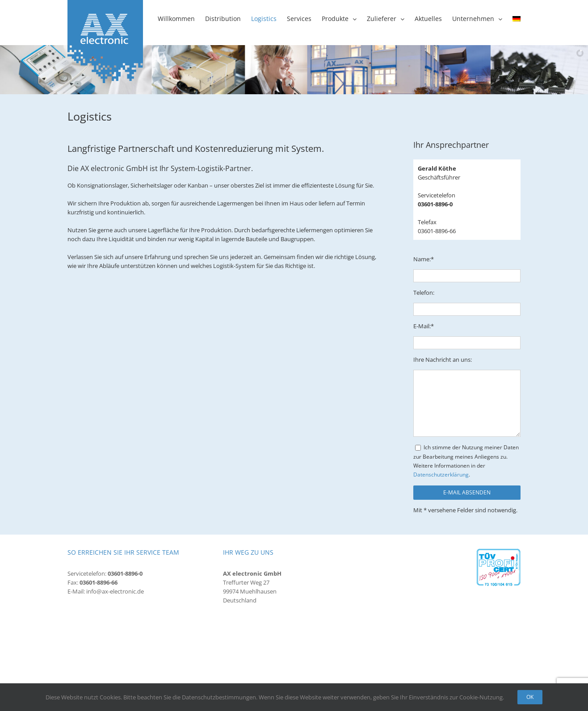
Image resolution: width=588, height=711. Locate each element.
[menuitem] (517, 19)
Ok (530, 697)
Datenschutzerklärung (441, 475)
